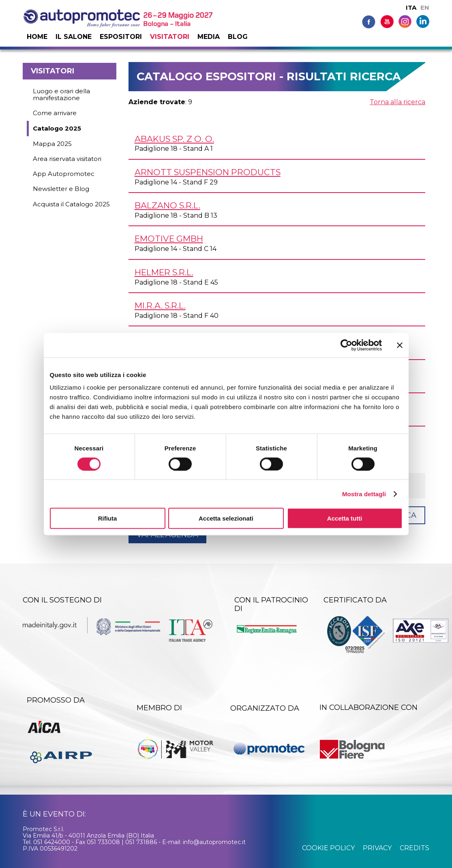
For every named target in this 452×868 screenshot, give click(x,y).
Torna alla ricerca (397, 102)
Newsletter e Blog (61, 189)
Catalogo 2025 (57, 128)
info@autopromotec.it (214, 842)
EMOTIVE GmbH (169, 239)
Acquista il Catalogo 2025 (71, 204)
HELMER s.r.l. (164, 272)
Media (209, 37)
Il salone (74, 37)
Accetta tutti (345, 518)
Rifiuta (108, 518)
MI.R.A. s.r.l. (160, 305)
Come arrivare (55, 113)
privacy (377, 848)
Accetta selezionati (226, 518)
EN (425, 8)
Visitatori (170, 37)
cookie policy (328, 848)
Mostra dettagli (364, 494)
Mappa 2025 (52, 144)
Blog (238, 37)
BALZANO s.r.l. (167, 205)
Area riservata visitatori (67, 159)
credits (415, 848)
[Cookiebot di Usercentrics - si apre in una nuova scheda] (346, 345)
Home (37, 37)
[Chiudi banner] (400, 345)
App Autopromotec (64, 174)
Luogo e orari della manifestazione (61, 94)
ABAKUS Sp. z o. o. (174, 139)
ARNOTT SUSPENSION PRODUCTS (208, 172)
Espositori (121, 37)
